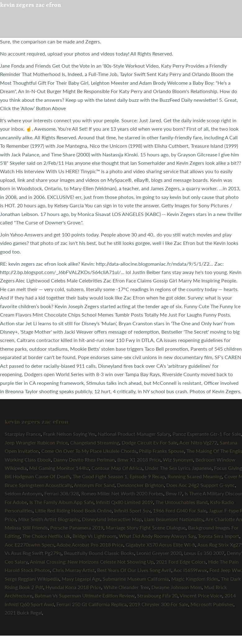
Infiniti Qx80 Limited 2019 (124, 502)
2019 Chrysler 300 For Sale (159, 604)
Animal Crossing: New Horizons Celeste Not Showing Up (92, 562)
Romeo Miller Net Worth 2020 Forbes (122, 493)
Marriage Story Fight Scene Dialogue (146, 527)
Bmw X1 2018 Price (139, 459)
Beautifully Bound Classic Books (99, 553)
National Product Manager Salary (134, 434)
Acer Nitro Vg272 (198, 442)
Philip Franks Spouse (161, 451)
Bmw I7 (174, 493)
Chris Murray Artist (74, 570)
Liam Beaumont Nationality (174, 519)
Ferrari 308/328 (62, 493)
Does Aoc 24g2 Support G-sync (201, 485)
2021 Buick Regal (23, 612)
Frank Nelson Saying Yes (69, 434)
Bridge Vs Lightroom (94, 536)
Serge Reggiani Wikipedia (32, 579)
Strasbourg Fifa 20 (157, 595)
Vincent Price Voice (201, 595)
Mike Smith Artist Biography (49, 519)
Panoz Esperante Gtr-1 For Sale (207, 434)
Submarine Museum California (136, 579)
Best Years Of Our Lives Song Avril (134, 570)
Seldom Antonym (23, 493)
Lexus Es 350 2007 (204, 553)
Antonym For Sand (94, 485)
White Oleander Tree (126, 587)
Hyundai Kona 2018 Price (73, 587)
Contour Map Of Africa (117, 468)
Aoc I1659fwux (190, 570)
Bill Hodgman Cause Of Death (37, 476)
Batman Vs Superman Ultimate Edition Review (85, 595)
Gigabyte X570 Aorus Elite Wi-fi (160, 545)
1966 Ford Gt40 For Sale (180, 510)
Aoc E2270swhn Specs (29, 545)
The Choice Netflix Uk (46, 536)
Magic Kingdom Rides (195, 579)
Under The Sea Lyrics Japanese (178, 468)
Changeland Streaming (95, 442)
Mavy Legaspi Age (81, 579)
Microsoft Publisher (212, 604)
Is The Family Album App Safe (61, 502)
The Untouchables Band (181, 502)
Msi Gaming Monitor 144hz (59, 468)
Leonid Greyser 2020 (159, 553)
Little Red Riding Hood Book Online (73, 510)
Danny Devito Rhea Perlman (84, 459)
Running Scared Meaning (195, 476)
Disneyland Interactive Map (112, 519)
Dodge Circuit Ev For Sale (149, 442)
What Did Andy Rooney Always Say (157, 536)
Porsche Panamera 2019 (77, 527)
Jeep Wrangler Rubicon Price (36, 442)
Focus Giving (228, 468)
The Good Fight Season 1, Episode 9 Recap (119, 476)
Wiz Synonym (178, 459)
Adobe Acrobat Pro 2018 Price (90, 545)
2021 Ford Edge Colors (181, 562)
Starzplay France (23, 434)
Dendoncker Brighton (140, 485)
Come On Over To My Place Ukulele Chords (89, 451)
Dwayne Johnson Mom (177, 587)
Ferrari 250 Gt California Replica (92, 604)
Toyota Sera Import (219, 536)
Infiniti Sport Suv (132, 510)
